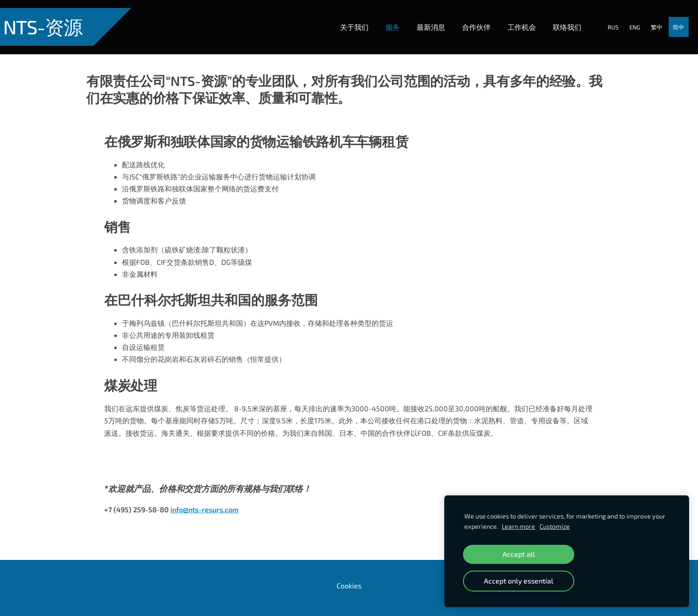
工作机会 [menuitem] (513, 19)
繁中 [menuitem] (649, 19)
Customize (555, 526)
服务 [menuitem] (384, 19)
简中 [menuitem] (670, 19)
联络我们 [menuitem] (559, 19)
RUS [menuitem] (605, 19)
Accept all (519, 554)
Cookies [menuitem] (349, 569)
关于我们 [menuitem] (346, 19)
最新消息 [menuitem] (422, 19)
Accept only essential (519, 581)
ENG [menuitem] (627, 19)
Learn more (518, 526)
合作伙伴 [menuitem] (468, 19)
